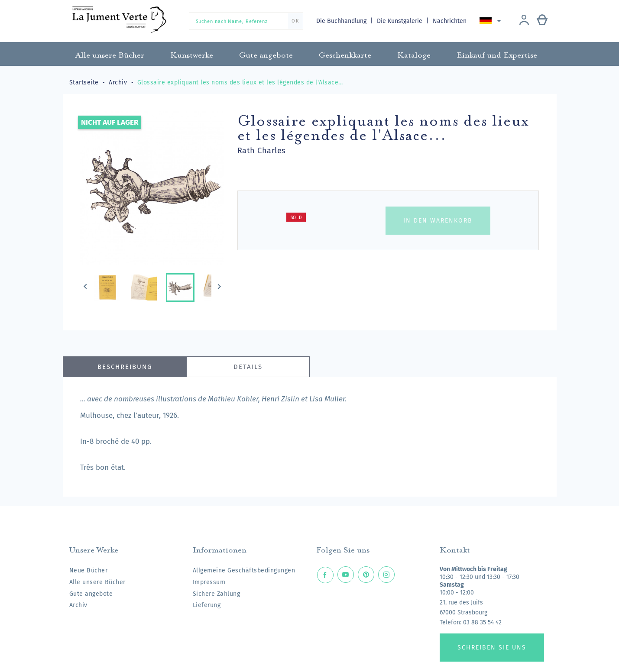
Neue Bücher (89, 570)
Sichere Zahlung (217, 594)
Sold (296, 218)
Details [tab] (248, 367)
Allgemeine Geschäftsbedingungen (244, 570)
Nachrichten (450, 21)
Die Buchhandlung (342, 21)
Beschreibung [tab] (125, 367)
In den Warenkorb (438, 221)
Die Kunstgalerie (401, 21)
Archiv (78, 605)
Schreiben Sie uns (492, 648)
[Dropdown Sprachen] (492, 21)
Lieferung (207, 605)
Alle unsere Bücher (97, 582)
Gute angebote (91, 594)
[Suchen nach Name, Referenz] (246, 21)
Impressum (209, 582)
